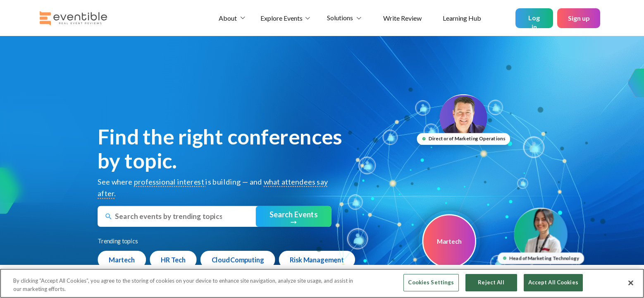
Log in (534, 21)
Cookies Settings (431, 282)
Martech (122, 260)
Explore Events (281, 18)
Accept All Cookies (553, 282)
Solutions (340, 18)
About (228, 18)
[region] (322, 283)
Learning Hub (462, 18)
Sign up (579, 18)
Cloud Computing (238, 260)
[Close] (631, 283)
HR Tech (173, 260)
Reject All (491, 282)
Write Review (402, 18)
